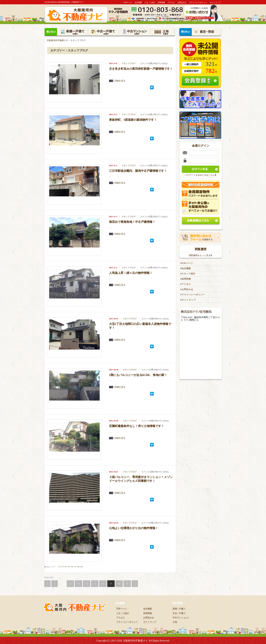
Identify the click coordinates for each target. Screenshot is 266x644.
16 (72, 567)
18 (78, 567)
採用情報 (161, 2)
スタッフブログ (129, 63)
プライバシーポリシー (198, 2)
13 (62, 567)
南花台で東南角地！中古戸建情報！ (132, 221)
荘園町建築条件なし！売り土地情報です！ (137, 425)
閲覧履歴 (201, 249)
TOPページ (128, 2)
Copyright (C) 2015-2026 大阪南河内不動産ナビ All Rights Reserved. (133, 640)
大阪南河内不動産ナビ (57, 40)
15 (69, 567)
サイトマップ (189, 299)
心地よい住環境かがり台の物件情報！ (134, 528)
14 (66, 567)
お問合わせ (182, 2)
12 (59, 567)
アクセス (171, 2)
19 (81, 567)
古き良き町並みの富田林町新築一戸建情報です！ (141, 68)
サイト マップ (215, 2)
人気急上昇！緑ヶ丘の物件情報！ (131, 272)
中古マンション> (181, 617)
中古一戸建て (179, 613)
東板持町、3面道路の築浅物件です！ (133, 119)
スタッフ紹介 (150, 2)
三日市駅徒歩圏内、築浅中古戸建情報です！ (138, 170)
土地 (175, 621)
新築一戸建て (179, 608)
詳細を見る (120, 80)
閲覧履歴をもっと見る (200, 255)
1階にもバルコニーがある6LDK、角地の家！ (138, 374)
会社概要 (138, 2)
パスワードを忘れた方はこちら (200, 174)
